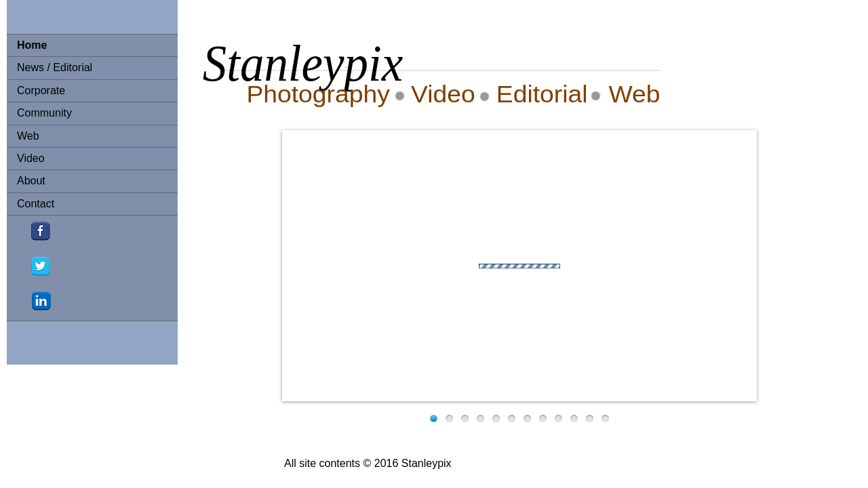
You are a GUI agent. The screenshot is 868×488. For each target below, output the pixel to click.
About (31, 181)
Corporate (41, 90)
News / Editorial (55, 67)
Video (31, 158)
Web (28, 136)
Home (32, 45)
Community (44, 113)
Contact (36, 204)
